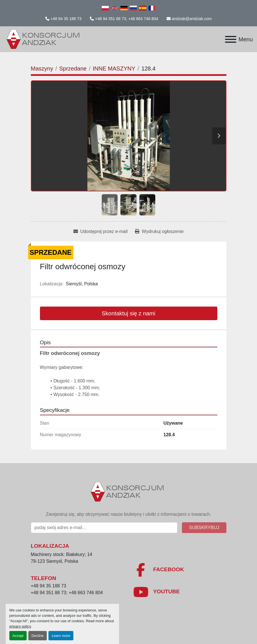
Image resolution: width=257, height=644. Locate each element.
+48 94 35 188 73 (66, 19)
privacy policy (20, 626)
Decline (38, 636)
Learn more (61, 636)
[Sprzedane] (73, 69)
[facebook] (180, 570)
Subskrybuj (204, 528)
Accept (18, 636)
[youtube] (180, 592)
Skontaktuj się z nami (128, 313)
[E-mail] (104, 528)
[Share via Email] (100, 232)
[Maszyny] (42, 69)
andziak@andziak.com (192, 19)
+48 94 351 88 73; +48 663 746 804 (127, 19)
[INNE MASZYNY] (114, 69)
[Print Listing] (159, 232)
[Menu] (231, 39)
